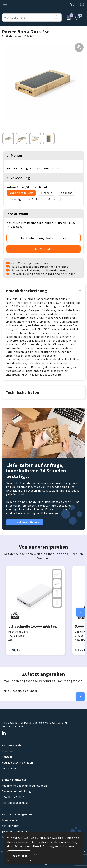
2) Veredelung (18, 178)
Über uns (8, 751)
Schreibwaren (11, 826)
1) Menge (14, 155)
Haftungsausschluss (15, 803)
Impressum (9, 768)
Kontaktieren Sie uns (25, 522)
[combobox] (28, 17)
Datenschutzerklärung (16, 791)
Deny (35, 855)
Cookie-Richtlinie (13, 797)
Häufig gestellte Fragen (17, 763)
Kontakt (7, 757)
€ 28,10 (14, 650)
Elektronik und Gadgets (17, 832)
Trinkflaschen (11, 820)
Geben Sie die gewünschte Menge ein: (33, 168)
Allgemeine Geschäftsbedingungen (24, 786)
